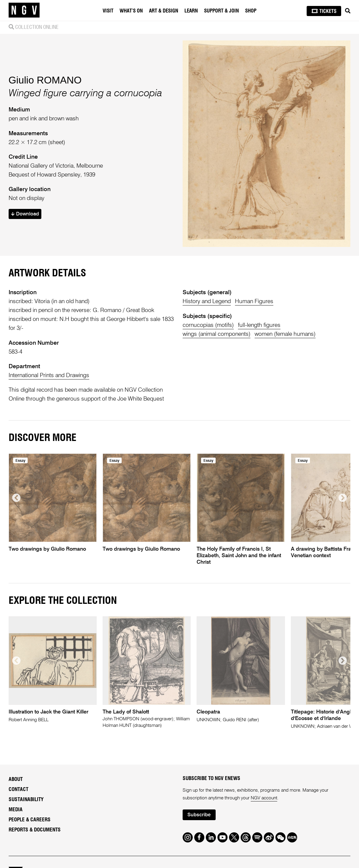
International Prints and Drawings (49, 375)
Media (16, 810)
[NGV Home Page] (24, 10)
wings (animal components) (217, 334)
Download (25, 214)
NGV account (264, 798)
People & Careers (30, 820)
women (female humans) (285, 334)
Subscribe (199, 815)
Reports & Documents (35, 830)
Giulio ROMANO (45, 80)
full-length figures (259, 325)
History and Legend (207, 301)
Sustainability (26, 800)
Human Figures (254, 301)
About (16, 779)
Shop (251, 11)
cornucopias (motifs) (208, 325)
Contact (18, 790)
